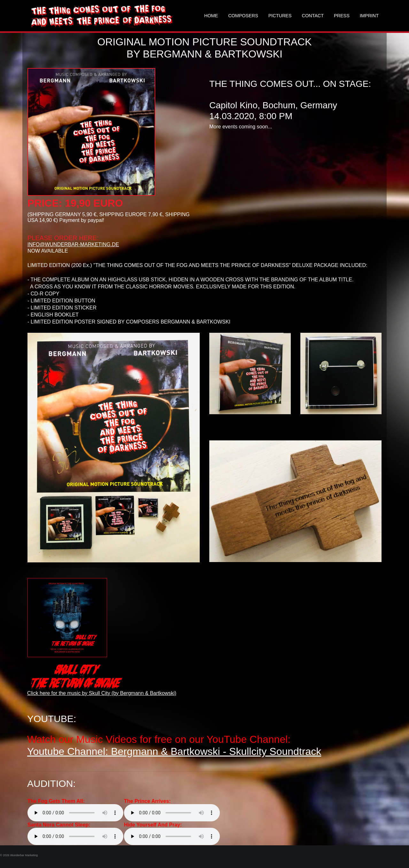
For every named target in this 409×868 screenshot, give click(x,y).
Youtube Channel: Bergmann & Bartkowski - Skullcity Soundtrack (174, 751)
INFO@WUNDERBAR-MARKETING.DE (73, 244)
